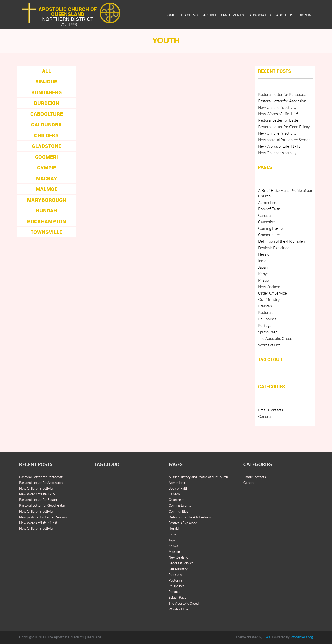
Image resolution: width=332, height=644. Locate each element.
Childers (46, 135)
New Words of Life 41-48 (279, 146)
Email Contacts (271, 410)
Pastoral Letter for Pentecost (282, 95)
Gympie (47, 167)
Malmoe (47, 189)
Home (170, 15)
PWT (267, 637)
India (262, 261)
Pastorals (266, 313)
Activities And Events (224, 15)
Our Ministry (269, 300)
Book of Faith (269, 209)
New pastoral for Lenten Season (284, 140)
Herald (264, 255)
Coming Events (271, 229)
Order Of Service (272, 293)
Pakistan (265, 306)
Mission (265, 280)
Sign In (305, 15)
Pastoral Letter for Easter (279, 121)
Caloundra (46, 124)
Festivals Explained (274, 248)
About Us (285, 15)
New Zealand (269, 287)
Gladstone (47, 146)
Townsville (46, 232)
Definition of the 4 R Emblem (282, 242)
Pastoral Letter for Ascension (282, 101)
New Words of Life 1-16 (278, 114)
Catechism (267, 222)
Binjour (46, 81)
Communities (269, 235)
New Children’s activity (277, 108)
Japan (263, 267)
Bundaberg (47, 92)
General (265, 417)
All (47, 71)
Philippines (267, 319)
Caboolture (47, 114)
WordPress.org (302, 637)
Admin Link (267, 203)
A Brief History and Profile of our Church (198, 477)
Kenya (263, 274)
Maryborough (47, 200)
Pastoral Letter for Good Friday (284, 127)
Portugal (265, 326)
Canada (264, 216)
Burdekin (47, 103)
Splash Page (268, 332)
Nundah (46, 210)
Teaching (189, 15)
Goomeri (46, 157)
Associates (260, 15)
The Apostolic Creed (275, 339)
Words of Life (269, 345)
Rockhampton (47, 221)
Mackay (47, 178)
